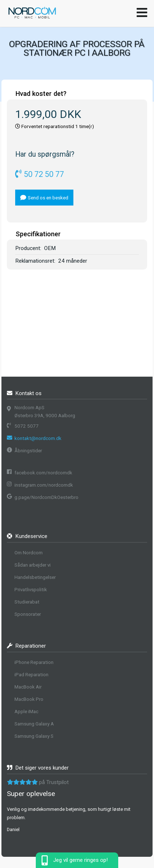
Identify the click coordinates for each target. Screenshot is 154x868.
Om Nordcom (29, 553)
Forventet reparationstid (48, 126)
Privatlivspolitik (31, 590)
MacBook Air (28, 687)
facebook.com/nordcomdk (43, 473)
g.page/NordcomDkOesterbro (46, 497)
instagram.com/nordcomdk (44, 485)
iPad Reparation (31, 675)
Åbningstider (28, 451)
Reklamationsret (35, 261)
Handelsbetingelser (35, 577)
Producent (28, 248)
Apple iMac (26, 712)
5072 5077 (27, 426)
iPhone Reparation (34, 662)
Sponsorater (28, 614)
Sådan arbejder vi (33, 565)
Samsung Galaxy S (34, 736)
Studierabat (27, 602)
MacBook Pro (29, 699)
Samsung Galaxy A (34, 724)
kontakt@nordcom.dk (38, 438)
